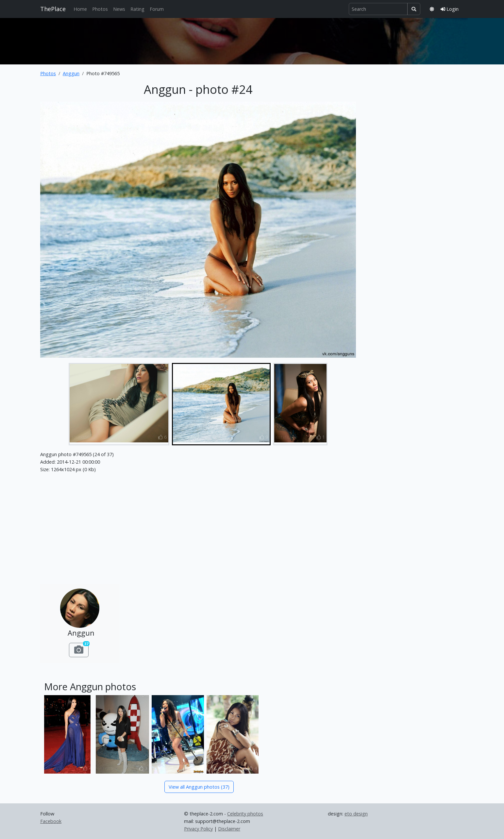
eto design (356, 814)
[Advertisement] (252, 40)
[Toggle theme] (432, 9)
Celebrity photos (245, 814)
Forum (157, 9)
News (119, 9)
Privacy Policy (198, 829)
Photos (100, 9)
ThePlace (53, 9)
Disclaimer (229, 829)
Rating (137, 9)
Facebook (51, 821)
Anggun (71, 73)
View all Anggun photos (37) (199, 787)
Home (80, 9)
